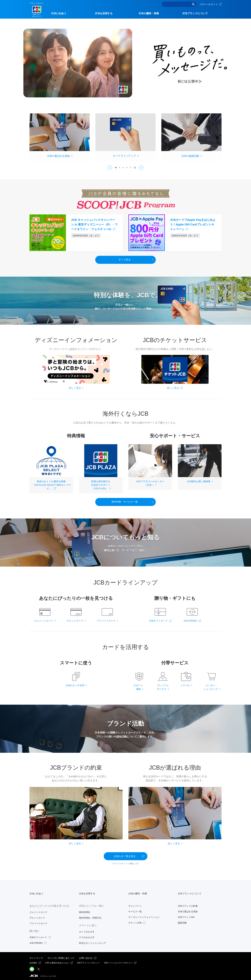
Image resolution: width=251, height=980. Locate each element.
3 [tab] (123, 169)
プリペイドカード (38, 921)
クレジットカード (38, 910)
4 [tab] (127, 169)
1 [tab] (116, 169)
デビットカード (37, 916)
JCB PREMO (36, 941)
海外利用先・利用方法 (90, 916)
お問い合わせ (86, 956)
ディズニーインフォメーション (144, 915)
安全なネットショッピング (92, 941)
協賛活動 (182, 921)
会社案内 (33, 961)
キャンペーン (135, 904)
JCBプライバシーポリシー (88, 961)
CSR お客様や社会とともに (57, 961)
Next (143, 169)
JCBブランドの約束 (188, 904)
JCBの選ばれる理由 (188, 909)
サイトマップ (36, 956)
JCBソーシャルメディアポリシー (118, 961)
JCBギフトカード (38, 935)
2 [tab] (120, 169)
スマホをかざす (87, 935)
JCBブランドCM (186, 915)
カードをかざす (87, 929)
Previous (108, 169)
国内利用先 (85, 910)
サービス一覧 (135, 909)
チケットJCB (135, 921)
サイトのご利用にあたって (61, 956)
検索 (193, 4)
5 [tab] (131, 169)
